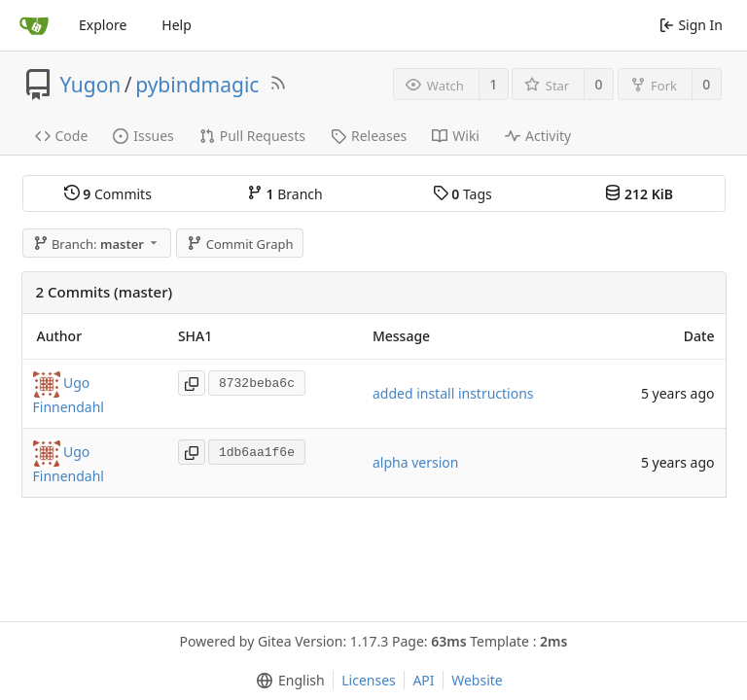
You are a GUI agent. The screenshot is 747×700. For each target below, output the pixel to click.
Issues (143, 136)
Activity (538, 136)
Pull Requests (252, 136)
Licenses (369, 680)
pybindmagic (197, 85)
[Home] (34, 25)
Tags (462, 194)
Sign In (691, 25)
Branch (285, 194)
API (423, 680)
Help (177, 25)
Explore (103, 25)
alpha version (415, 462)
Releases (369, 136)
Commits (108, 194)
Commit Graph (240, 244)
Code (62, 136)
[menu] (286, 681)
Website (477, 680)
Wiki (456, 136)
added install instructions (453, 393)
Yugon (91, 85)
